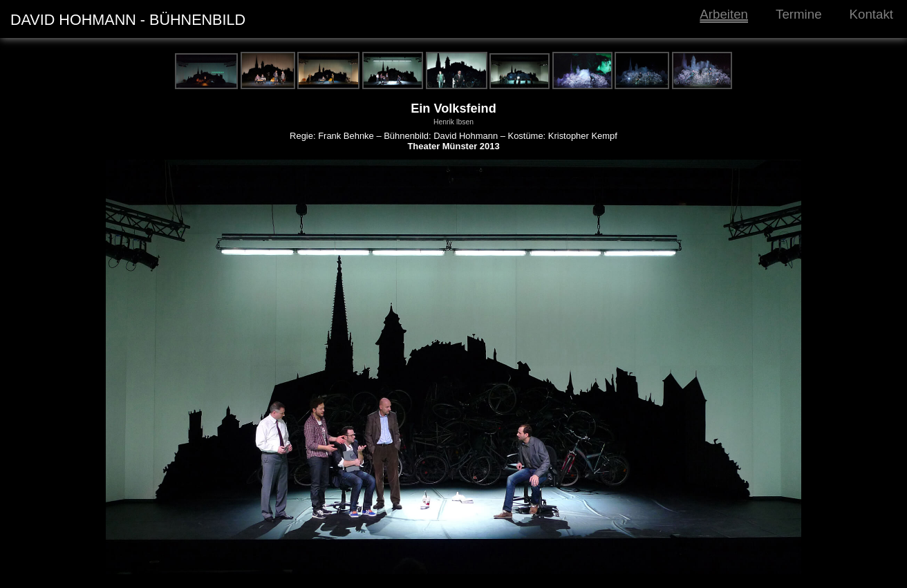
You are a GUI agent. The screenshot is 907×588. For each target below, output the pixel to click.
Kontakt (871, 14)
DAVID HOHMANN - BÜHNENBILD (128, 20)
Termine (799, 14)
